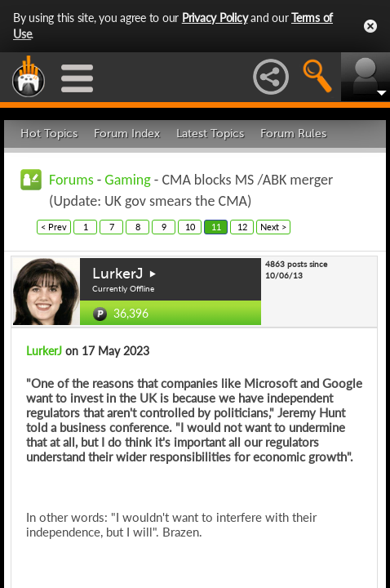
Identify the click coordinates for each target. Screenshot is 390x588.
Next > (273, 227)
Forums (71, 180)
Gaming (127, 180)
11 (216, 227)
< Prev (54, 227)
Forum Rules (293, 134)
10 (190, 227)
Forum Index (127, 134)
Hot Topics (49, 134)
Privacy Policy (215, 18)
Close (370, 26)
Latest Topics (210, 134)
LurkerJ (118, 274)
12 (242, 227)
